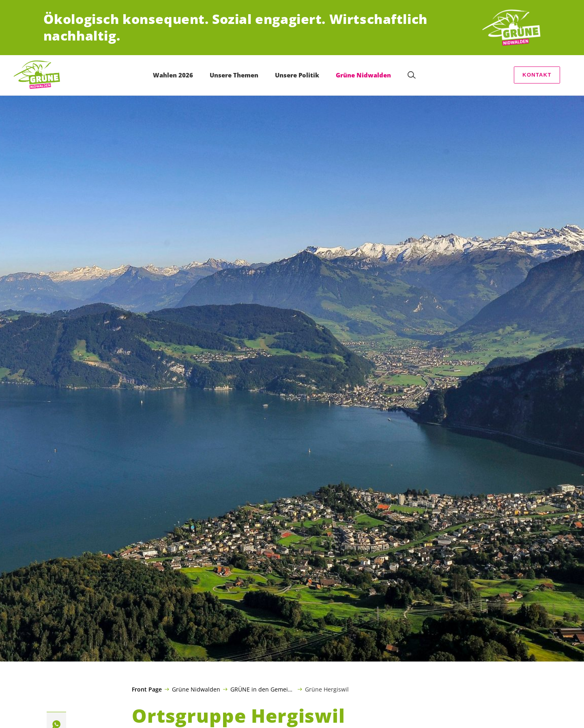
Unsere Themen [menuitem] (234, 75)
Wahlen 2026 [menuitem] (173, 75)
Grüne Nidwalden (196, 689)
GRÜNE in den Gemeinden (263, 689)
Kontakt (537, 75)
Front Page (147, 689)
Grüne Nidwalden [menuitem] (363, 75)
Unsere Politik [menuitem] (297, 75)
